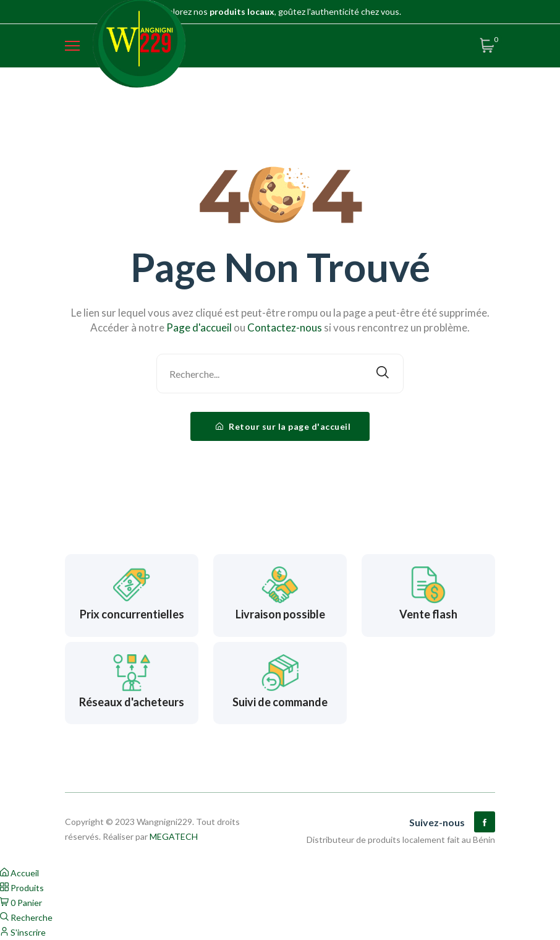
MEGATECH (174, 836)
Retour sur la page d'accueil (283, 426)
